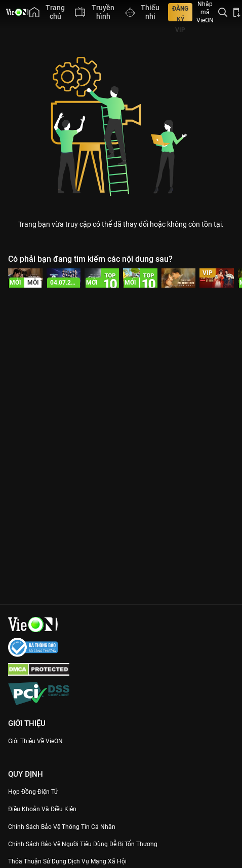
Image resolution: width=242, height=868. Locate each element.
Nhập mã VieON (205, 12)
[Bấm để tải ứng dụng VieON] (237, 12)
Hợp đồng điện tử (33, 792)
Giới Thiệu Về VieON (35, 741)
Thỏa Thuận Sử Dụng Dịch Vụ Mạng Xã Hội (67, 861)
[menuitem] (47, 12)
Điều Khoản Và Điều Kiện (42, 809)
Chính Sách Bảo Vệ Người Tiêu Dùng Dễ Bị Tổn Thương (83, 844)
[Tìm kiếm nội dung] (223, 12)
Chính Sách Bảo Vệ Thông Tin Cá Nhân (62, 827)
